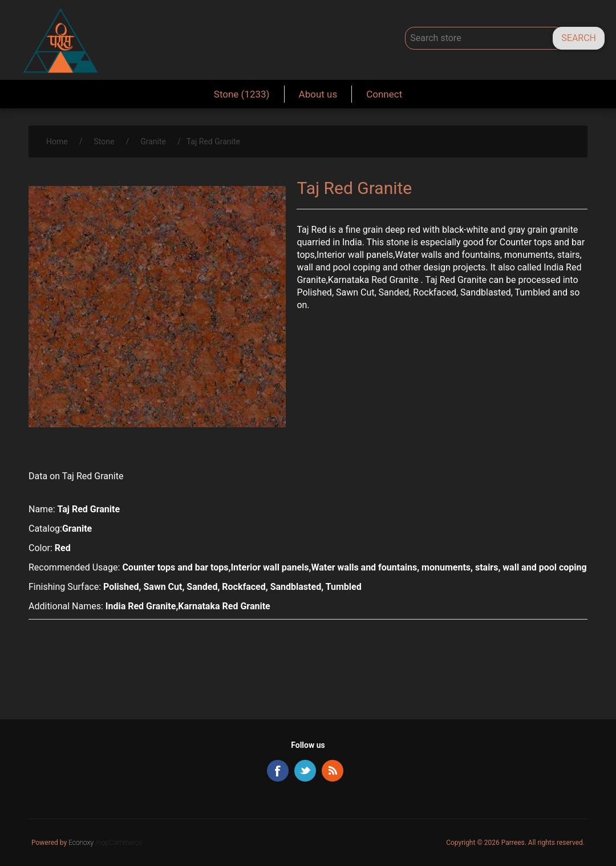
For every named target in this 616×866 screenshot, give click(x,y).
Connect (384, 94)
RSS (333, 771)
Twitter (305, 771)
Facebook (278, 771)
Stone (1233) (242, 94)
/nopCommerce (119, 843)
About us (318, 94)
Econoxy (82, 843)
